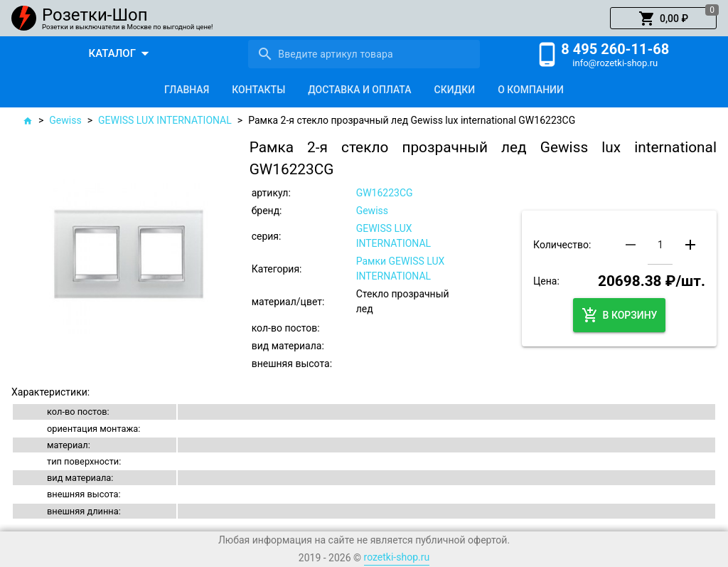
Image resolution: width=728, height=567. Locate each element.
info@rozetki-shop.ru (615, 63)
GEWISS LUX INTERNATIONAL (165, 120)
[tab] (187, 90)
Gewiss (65, 120)
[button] (663, 18)
